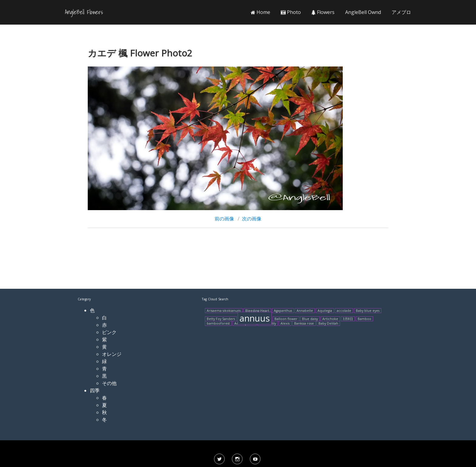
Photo (291, 12)
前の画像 (224, 219)
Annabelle (305, 311)
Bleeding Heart (257, 311)
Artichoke (330, 319)
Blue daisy (310, 319)
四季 (95, 390)
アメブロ (401, 12)
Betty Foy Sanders (221, 319)
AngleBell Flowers (84, 12)
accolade (344, 311)
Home (260, 12)
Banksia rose (304, 323)
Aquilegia (325, 311)
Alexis (285, 323)
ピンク (109, 332)
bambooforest (218, 323)
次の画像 (252, 219)
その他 (109, 383)
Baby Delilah (328, 323)
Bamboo (364, 319)
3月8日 (348, 319)
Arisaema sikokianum (224, 311)
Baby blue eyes (368, 311)
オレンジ (112, 354)
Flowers (323, 12)
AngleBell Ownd (363, 12)
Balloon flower (286, 319)
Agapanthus (283, 311)
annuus (255, 318)
